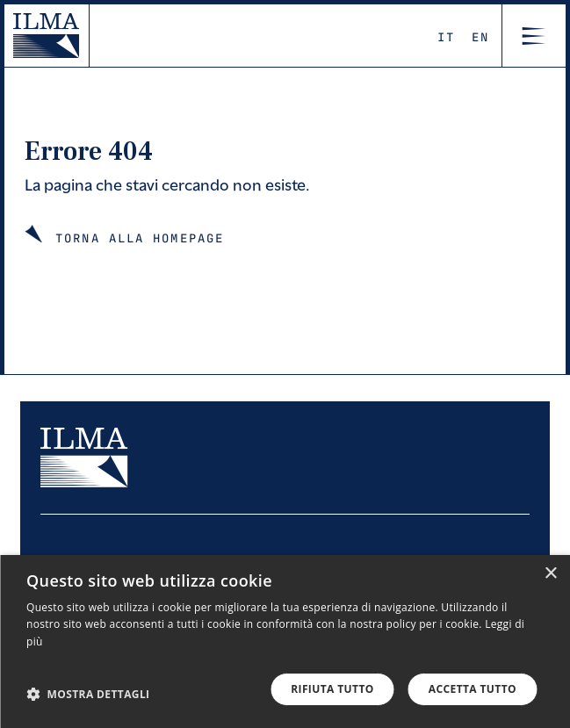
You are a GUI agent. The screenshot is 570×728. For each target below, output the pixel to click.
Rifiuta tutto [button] (332, 689)
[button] (88, 694)
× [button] (550, 574)
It (446, 36)
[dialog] (285, 642)
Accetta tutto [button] (473, 689)
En (480, 36)
